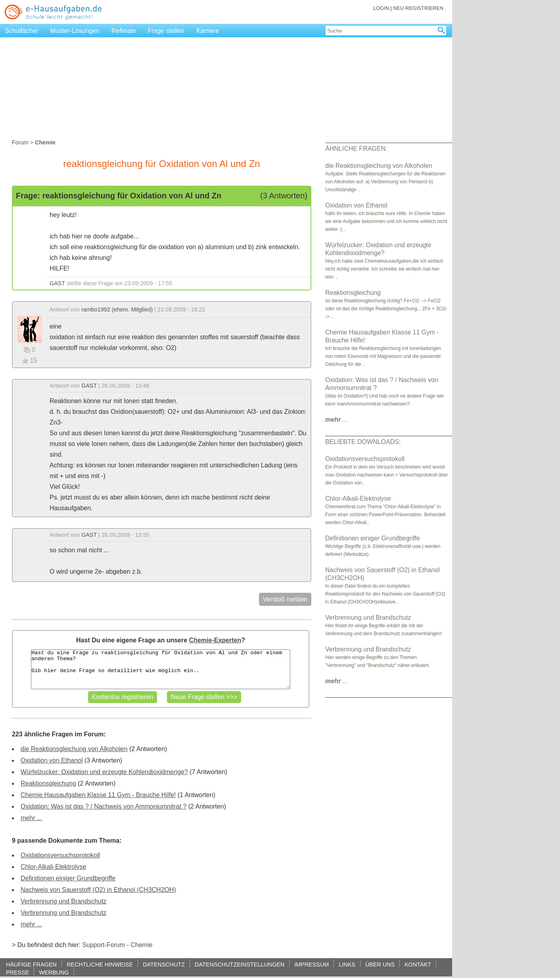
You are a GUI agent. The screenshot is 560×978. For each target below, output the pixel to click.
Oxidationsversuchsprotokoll (60, 855)
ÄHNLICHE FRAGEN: (356, 149)
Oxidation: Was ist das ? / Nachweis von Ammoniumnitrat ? (104, 806)
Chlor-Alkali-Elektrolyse (53, 867)
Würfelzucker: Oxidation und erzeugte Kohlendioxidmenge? (104, 772)
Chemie (141, 945)
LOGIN (381, 8)
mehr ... (31, 818)
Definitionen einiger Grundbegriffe (68, 878)
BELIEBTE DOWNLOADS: (363, 442)
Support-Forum (104, 945)
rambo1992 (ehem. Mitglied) (117, 309)
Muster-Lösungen (75, 31)
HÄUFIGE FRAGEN (31, 964)
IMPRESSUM (312, 964)
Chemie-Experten (215, 640)
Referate (124, 31)
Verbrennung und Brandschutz (63, 901)
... (337, 420)
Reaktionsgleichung (48, 783)
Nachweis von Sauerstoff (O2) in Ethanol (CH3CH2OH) (98, 890)
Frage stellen (166, 31)
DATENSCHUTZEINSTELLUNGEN (240, 964)
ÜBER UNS (380, 964)
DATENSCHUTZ (164, 964)
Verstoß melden (285, 599)
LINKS (347, 964)
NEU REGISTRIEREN (418, 8)
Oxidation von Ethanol (52, 760)
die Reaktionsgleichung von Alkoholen (74, 749)
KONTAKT (418, 964)
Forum (20, 142)
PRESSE (17, 972)
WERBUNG (54, 972)
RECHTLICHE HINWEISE (100, 964)
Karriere (208, 31)
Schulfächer (22, 31)
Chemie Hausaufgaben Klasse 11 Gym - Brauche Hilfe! (98, 795)
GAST (57, 283)
